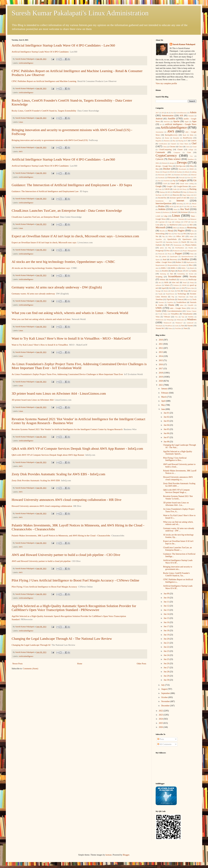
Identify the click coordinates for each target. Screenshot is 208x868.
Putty (192, 254)
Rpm (173, 271)
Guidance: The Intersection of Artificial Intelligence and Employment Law (45, 191)
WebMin (191, 317)
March (164, 397)
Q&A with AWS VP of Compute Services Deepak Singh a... (176, 491)
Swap (186, 291)
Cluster (180, 150)
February (165, 393)
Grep (160, 189)
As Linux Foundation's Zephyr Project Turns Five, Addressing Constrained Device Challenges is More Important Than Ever (67, 374)
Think (191, 297)
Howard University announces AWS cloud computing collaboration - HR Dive (67, 500)
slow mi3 (176, 282)
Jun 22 (167, 647)
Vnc (177, 317)
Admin (193, 112)
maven (184, 225)
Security (193, 277)
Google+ (170, 186)
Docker (167, 169)
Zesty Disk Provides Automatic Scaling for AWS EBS (36, 480)
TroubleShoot (181, 302)
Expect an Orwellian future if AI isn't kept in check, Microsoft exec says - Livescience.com (75, 236)
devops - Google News (164, 166)
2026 (161, 727)
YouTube (178, 328)
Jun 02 (167, 417)
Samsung (163, 274)
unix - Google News (178, 308)
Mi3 (191, 225)
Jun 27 (167, 668)
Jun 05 (167, 429)
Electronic (161, 175)
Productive (176, 251)
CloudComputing (165, 150)
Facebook (161, 178)
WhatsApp (170, 320)
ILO (195, 195)
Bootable (176, 138)
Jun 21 (167, 643)
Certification (163, 144)
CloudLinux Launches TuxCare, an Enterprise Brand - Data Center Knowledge (67, 211)
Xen (183, 326)
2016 (161, 364)
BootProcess (188, 138)
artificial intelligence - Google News (181, 124)
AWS (21, 152)
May (163, 405)
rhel (157, 268)
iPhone (194, 204)
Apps (194, 121)
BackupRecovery (171, 135)
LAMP (158, 216)
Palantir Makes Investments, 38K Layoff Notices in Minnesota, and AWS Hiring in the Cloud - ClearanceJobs (61, 535)
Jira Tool (185, 209)
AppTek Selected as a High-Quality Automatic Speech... (178, 453)
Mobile (182, 228)
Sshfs (177, 288)
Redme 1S (180, 262)
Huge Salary (187, 195)
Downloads (182, 169)
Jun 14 (167, 614)
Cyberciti (159, 159)
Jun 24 (167, 655)
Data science (174, 159)
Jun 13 (167, 610)
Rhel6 (192, 268)
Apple (187, 121)
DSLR (172, 172)
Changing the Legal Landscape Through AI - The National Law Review (62, 639)
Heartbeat (176, 192)
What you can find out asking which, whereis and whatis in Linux (41, 319)
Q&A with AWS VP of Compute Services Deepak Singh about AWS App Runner (48, 455)
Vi (159, 314)
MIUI (175, 228)
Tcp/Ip (160, 294)
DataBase (191, 159)
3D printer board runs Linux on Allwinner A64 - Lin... (176, 504)
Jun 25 (167, 659)
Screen (191, 274)
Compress (177, 152)
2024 (161, 719)
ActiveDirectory (181, 113)
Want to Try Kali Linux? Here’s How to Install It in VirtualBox (40, 345)
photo (162, 248)
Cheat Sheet (184, 144)
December (166, 706)
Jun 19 (167, 635)
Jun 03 (167, 421)
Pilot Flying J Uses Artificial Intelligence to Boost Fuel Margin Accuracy (44, 587)
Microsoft (160, 227)
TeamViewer (170, 294)
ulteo (182, 305)
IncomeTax (162, 198)
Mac (165, 225)
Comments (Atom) (30, 669)
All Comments (164, 744)
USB (192, 308)
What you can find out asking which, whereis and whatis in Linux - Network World (70, 313)
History (192, 192)
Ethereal (194, 175)
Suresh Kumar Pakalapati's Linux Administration (80, 13)
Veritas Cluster (191, 311)
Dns (157, 169)
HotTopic (159, 195)
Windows (192, 319)
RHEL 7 (184, 268)
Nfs (185, 234)
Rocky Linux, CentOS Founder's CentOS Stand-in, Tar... (177, 574)
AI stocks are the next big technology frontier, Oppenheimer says (41, 268)
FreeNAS (167, 181)
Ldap (166, 216)
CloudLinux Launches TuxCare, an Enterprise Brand (35, 217)
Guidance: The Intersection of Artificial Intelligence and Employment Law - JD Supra (72, 185)
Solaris (167, 285)
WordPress (169, 326)
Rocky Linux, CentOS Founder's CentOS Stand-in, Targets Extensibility (44, 111)
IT (183, 206)
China (165, 147)
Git (195, 180)
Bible (192, 135)
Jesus (175, 209)
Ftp (174, 181)
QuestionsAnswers (187, 256)
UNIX (159, 308)
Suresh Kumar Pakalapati (184, 44)
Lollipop (178, 222)
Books (167, 138)
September (166, 693)
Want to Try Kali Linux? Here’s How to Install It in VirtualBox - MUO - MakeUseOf (71, 338)
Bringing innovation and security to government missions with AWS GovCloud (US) (50, 140)
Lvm (157, 225)
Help (185, 192)
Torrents (161, 302)
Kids (193, 212)
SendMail (172, 280)
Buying (181, 141)
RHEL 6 (174, 268)
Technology (182, 294)
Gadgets (182, 180)
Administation (168, 116)
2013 (161, 352)
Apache (176, 121)
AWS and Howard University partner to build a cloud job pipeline (41, 561)
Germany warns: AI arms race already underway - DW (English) (57, 287)
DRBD (191, 169)
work (177, 326)
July (163, 685)
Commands (160, 152)
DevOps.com (181, 166)
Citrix (188, 147)
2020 (161, 381)
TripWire (170, 302)
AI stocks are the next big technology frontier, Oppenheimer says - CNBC (63, 262)
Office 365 (180, 236)
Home (80, 664)
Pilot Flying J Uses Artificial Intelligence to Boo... (175, 459)
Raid (165, 259)
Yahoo (170, 328)
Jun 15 (167, 618)
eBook (187, 172)
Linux (21, 122)
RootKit (165, 271)
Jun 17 (167, 626)
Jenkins (162, 209)
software (158, 285)
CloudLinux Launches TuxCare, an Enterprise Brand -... (178, 549)
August (164, 689)
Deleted (164, 163)
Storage (158, 291)
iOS (187, 204)
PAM (168, 245)
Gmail (173, 184)
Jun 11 (167, 602)
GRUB (167, 189)
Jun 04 (167, 425)
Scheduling (181, 274)
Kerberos (166, 212)
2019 (161, 377)
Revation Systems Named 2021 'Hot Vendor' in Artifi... (178, 497)
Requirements (160, 265)
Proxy (170, 254)
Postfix (191, 248)
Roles (157, 271)
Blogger (126, 855)
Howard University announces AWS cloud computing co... (178, 478)
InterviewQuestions (164, 203)
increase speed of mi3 (178, 198)
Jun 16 (167, 622)
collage (191, 150)
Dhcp (192, 166)
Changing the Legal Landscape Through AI (31, 645)
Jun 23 (167, 651)
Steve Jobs (191, 288)
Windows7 (179, 323)
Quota (158, 259)
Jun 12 (167, 606)
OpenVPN (159, 242)
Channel (173, 144)
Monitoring (192, 228)
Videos (165, 314)
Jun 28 (167, 672)
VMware (167, 317)
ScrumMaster (175, 276)
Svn (179, 291)
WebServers (160, 320)
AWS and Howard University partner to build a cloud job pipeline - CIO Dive (66, 555)
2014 (161, 356)
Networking (160, 234)
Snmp (192, 282)
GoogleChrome (182, 186)
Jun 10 (167, 598)
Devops (182, 163)
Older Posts (141, 664)
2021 (161, 385)
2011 (161, 344)
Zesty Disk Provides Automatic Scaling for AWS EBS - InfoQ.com (58, 474)
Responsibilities (173, 265)
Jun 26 (167, 663)
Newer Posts (17, 664)
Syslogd (194, 291)
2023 (161, 715)
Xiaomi (190, 326)
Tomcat (180, 299)
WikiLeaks (180, 320)
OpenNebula (172, 239)
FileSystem (172, 178)
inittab (192, 198)
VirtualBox (175, 314)
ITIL (188, 206)
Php (170, 248)
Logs (170, 222)
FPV (195, 178)
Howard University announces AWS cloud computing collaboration (42, 506)
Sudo (173, 291)
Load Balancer (192, 219)
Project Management (190, 251)
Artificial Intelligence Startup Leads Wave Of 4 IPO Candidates (40, 52)
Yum (185, 328)
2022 (161, 711)
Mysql (170, 231)
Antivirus (167, 121)
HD (169, 192)
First (189, 178)
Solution (176, 285)
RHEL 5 (164, 268)
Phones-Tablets (191, 245)
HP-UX (167, 195)
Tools (194, 299)
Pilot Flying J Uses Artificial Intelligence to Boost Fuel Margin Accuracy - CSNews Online (75, 580)
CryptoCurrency (166, 156)
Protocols (161, 254)
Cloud (194, 147)
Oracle (184, 242)
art (161, 124)
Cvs (191, 156)
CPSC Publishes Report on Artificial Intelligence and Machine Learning (44, 81)
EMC (169, 175)
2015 (161, 360)
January (165, 389)
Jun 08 (167, 442)
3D (163, 113)
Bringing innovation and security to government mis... (178, 568)
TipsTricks (171, 299)
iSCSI (171, 206)
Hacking (193, 189)
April (164, 401)
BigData (158, 138)
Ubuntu (171, 305)
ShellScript (192, 280)
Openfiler (159, 239)
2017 (157, 113)
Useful (158, 311)
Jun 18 (167, 631)
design (172, 163)
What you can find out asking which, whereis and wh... (178, 523)
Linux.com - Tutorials (177, 219)
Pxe (157, 256)
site (160, 282)
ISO (178, 206)
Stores (166, 291)
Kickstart (184, 212)
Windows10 (167, 323)
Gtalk (175, 189)
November (166, 701)
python (164, 256)
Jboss (195, 206)
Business (167, 141)
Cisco (181, 147)
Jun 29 (167, 676)
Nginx (192, 234)
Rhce (191, 265)
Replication (190, 262)
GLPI (165, 184)
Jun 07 (167, 437)
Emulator (177, 175)
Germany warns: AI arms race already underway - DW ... (179, 530)
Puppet (179, 253)
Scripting (159, 277)
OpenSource (187, 239)
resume (184, 265)
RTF (187, 271)
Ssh (170, 288)
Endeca (186, 175)
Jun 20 (167, 639)
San (171, 274)
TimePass (159, 299)
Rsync (180, 271)
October (165, 697)
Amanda (191, 116)
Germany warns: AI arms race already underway (33, 294)
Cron (189, 152)
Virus (158, 317)
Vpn (183, 317)
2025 (161, 723)
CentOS (193, 141)
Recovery (174, 259)
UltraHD (190, 305)
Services (182, 280)
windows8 (190, 323)
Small (185, 282)
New (170, 234)
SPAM (184, 285)
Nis (157, 236)
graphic (194, 186)
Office (170, 236)
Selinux (162, 280)
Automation (159, 132)
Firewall (182, 178)
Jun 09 (167, 594)
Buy (174, 141)
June (163, 409)
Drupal (165, 172)
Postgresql (159, 251)
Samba (194, 271)
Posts (161, 739)
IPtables (161, 206)
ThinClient (182, 297)
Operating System (172, 242)
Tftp (173, 297)
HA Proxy (183, 189)
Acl (172, 113)
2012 (161, 348)
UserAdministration (174, 311)
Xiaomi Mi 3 (160, 328)
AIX (181, 116)
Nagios (181, 231)
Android (159, 119)
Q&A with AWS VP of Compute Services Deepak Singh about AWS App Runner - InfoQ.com (77, 449)
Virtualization (188, 314)
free (159, 181)
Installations (160, 201)
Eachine (179, 172)
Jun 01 (167, 413)
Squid (164, 288)
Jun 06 (167, 433)
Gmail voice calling (187, 184)
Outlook (159, 245)
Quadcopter (174, 256)
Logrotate (161, 222)
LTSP (186, 222)
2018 (161, 373)
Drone (158, 172)
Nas (193, 231)
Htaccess (176, 195)
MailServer (174, 225)
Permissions (177, 245)
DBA (157, 163)
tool (188, 299)
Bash (184, 135)
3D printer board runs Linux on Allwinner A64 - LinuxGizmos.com (59, 393)
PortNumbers (180, 248)
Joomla (158, 212)
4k (167, 113)
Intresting (180, 204)
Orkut (192, 242)
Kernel (174, 212)
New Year (177, 234)
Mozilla (162, 231)
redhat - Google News (164, 262)
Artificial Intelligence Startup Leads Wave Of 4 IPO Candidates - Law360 (63, 45)
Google (159, 186)
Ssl (183, 288)
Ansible (171, 118)
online (192, 236)
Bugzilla (158, 141)
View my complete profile (166, 83)
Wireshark (159, 326)
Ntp (163, 236)
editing (194, 172)
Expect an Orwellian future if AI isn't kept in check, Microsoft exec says (44, 242)
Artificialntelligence (26, 63)
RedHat (185, 259)
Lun (192, 222)
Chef (194, 143)
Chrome (172, 147)
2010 (161, 340)
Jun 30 (167, 680)
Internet (180, 201)
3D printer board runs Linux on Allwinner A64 (33, 400)
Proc (168, 251)
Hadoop (162, 192)
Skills (166, 282)
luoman (109, 855)
